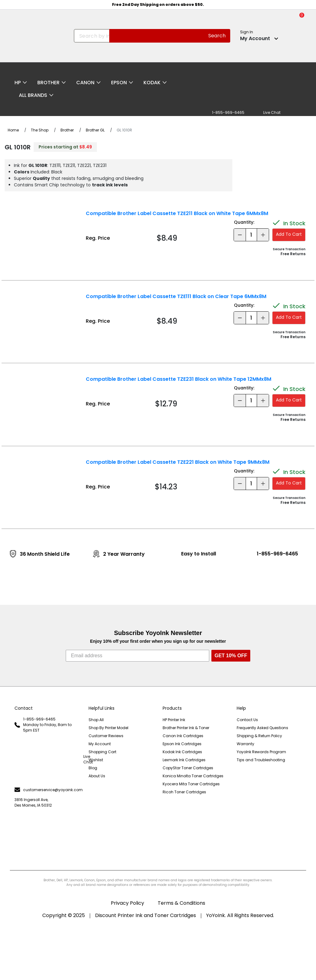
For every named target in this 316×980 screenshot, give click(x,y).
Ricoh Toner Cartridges (184, 792)
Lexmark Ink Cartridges (184, 760)
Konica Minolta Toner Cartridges (193, 776)
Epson (119, 83)
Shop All (96, 720)
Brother (48, 83)
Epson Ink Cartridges (182, 744)
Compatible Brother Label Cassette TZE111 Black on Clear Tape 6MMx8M (176, 296)
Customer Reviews (106, 736)
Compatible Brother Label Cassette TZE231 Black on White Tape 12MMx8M (179, 379)
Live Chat (47, 759)
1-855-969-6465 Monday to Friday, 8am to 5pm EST (43, 725)
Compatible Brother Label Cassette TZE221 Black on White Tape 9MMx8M (178, 462)
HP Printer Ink (174, 720)
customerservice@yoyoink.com (47, 790)
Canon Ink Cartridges (183, 736)
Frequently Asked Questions (262, 728)
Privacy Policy (127, 903)
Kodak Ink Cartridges (182, 752)
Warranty (245, 744)
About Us (97, 776)
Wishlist (96, 760)
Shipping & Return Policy (259, 736)
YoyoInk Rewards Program (261, 752)
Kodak (152, 83)
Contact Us (247, 720)
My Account (100, 744)
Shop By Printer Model (108, 728)
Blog (93, 768)
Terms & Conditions (181, 903)
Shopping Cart (102, 752)
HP (18, 83)
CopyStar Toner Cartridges (188, 768)
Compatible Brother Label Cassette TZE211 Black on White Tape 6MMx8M (177, 213)
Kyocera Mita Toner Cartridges (191, 784)
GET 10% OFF (231, 656)
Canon (85, 83)
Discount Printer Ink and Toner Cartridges (146, 915)
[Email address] (137, 656)
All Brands (33, 95)
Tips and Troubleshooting (261, 760)
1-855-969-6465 (277, 554)
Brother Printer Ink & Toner (186, 728)
